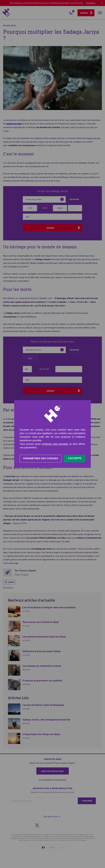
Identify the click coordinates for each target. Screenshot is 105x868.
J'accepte (75, 458)
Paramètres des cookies (41, 458)
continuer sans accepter (55, 444)
